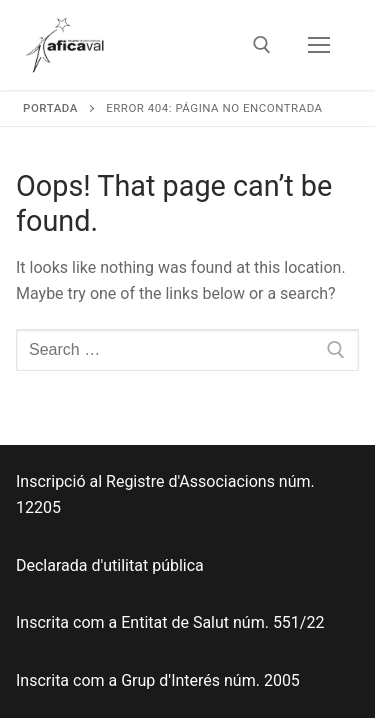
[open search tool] (262, 45)
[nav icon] (319, 45)
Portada (50, 108)
